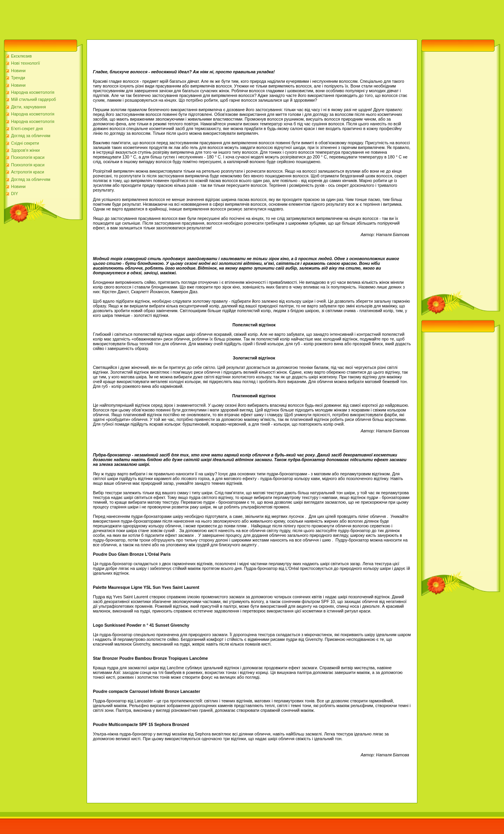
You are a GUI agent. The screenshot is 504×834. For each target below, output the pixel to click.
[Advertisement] (143, 18)
